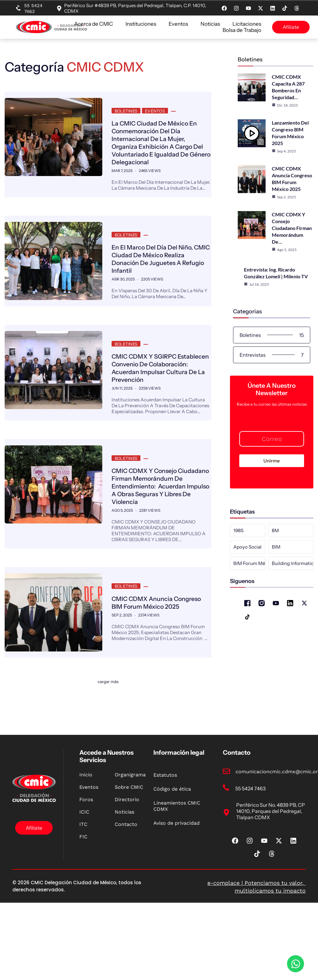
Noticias (210, 24)
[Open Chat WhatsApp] (296, 964)
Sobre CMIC (129, 815)
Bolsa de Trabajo (242, 30)
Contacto (126, 852)
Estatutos (165, 803)
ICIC (84, 840)
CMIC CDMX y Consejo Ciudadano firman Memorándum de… (292, 227)
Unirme (272, 460)
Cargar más (108, 706)
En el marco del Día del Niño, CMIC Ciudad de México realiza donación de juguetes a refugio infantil (161, 257)
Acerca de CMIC (94, 24)
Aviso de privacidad (177, 851)
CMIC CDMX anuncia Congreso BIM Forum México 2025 (160, 620)
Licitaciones (247, 24)
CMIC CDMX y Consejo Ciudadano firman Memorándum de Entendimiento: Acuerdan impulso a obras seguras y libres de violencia (152, 501)
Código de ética (172, 817)
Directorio (127, 827)
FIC (83, 865)
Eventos (178, 24)
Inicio (86, 803)
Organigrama (130, 803)
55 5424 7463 (33, 9)
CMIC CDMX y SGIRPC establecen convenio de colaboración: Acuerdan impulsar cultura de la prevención (148, 375)
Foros (86, 827)
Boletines (125, 110)
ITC (83, 852)
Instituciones (141, 24)
